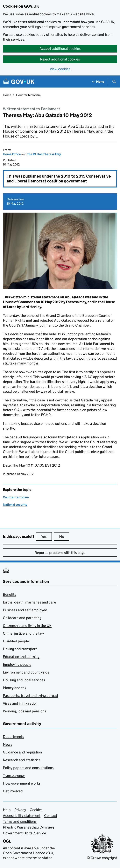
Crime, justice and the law (23, 633)
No (64, 536)
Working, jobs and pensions (25, 711)
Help (7, 810)
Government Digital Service (25, 833)
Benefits (10, 594)
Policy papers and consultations (28, 768)
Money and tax (15, 688)
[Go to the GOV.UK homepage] (19, 82)
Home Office (12, 154)
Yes (46, 536)
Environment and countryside (26, 672)
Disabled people (16, 641)
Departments (14, 737)
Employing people (17, 664)
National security (15, 505)
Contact (51, 816)
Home (7, 95)
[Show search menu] (114, 82)
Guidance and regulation (22, 752)
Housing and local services (24, 680)
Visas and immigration (20, 703)
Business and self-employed (25, 610)
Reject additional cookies (60, 59)
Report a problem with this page (60, 553)
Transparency (14, 776)
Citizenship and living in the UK (27, 626)
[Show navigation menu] (98, 82)
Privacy (20, 810)
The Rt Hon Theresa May (44, 154)
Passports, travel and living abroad (30, 696)
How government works (22, 783)
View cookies (60, 69)
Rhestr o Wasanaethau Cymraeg (28, 827)
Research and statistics (22, 760)
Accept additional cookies (60, 49)
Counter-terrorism (28, 95)
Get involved (13, 791)
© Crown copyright (102, 858)
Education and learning (21, 657)
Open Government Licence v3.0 (28, 853)
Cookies (36, 810)
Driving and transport (20, 649)
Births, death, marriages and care (29, 602)
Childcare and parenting (22, 618)
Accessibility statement (22, 816)
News (8, 744)
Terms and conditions (20, 821)
